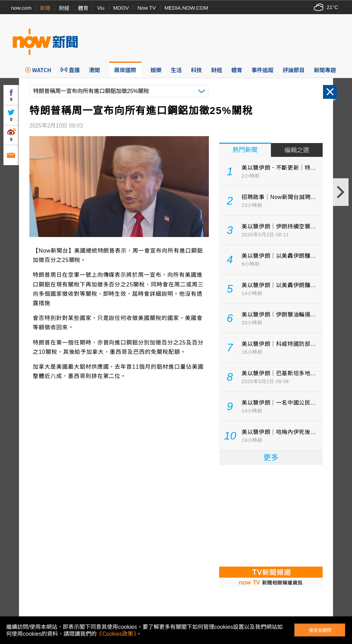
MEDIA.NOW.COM (187, 8)
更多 (271, 458)
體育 (83, 8)
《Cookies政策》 (116, 634)
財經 (64, 8)
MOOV (121, 8)
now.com (21, 8)
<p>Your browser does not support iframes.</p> (271, 515)
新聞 (45, 8)
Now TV (146, 8)
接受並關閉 (320, 630)
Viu (101, 8)
